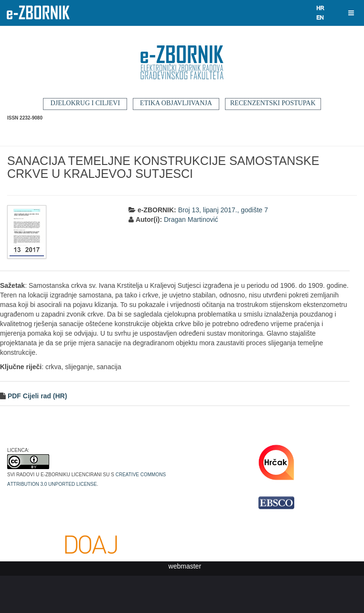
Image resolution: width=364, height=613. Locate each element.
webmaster (185, 566)
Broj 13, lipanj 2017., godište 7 (223, 210)
